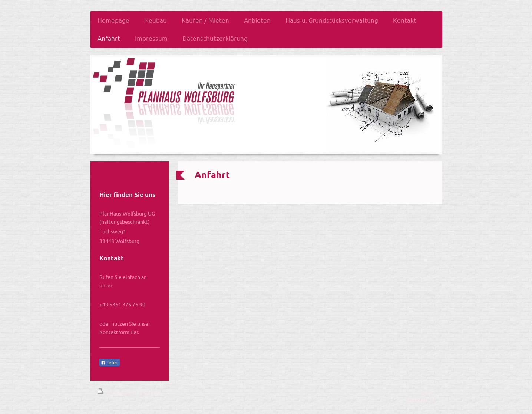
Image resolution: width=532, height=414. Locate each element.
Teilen (110, 363)
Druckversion (117, 391)
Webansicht (421, 399)
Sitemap (149, 391)
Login (428, 391)
